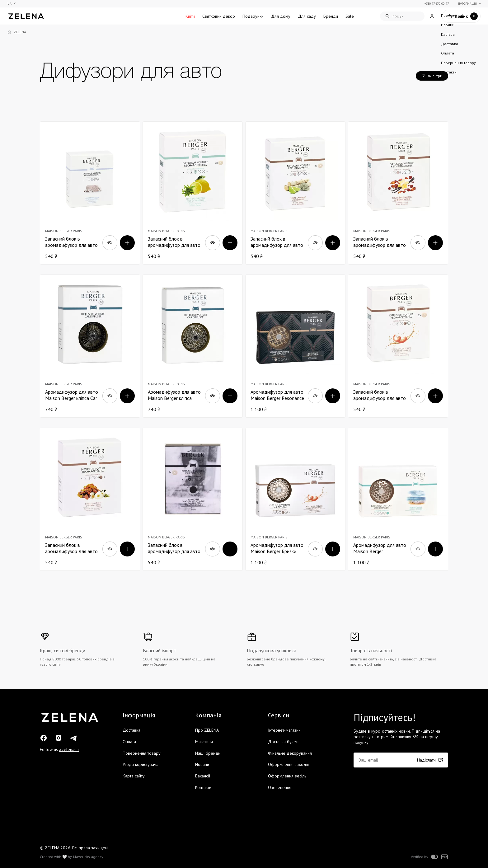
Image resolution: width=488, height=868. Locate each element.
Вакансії (203, 776)
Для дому (281, 16)
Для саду (307, 16)
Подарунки (253, 16)
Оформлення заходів (289, 764)
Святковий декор (219, 16)
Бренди (331, 16)
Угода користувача (141, 764)
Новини (202, 764)
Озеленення (280, 787)
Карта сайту (134, 776)
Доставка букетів (284, 742)
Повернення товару (142, 753)
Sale (350, 16)
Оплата (129, 742)
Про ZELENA (207, 730)
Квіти (190, 16)
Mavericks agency (88, 857)
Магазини (204, 742)
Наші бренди (208, 753)
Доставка (131, 730)
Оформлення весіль (287, 776)
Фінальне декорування (290, 753)
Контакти (203, 787)
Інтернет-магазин (284, 730)
